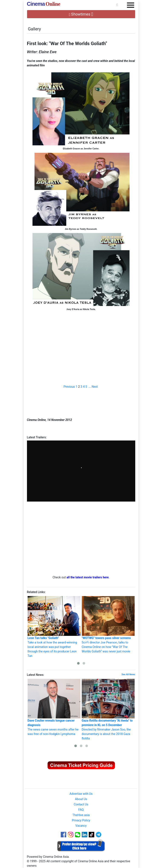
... (90, 387)
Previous (69, 387)
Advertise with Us (81, 794)
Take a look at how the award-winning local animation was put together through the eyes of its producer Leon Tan (54, 627)
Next (95, 387)
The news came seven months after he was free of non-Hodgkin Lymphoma (54, 707)
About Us (81, 799)
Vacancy (81, 826)
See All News (128, 674)
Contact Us (81, 804)
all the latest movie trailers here (88, 577)
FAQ (81, 810)
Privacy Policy (81, 820)
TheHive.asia (81, 815)
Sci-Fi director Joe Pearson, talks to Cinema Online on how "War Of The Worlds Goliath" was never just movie (108, 625)
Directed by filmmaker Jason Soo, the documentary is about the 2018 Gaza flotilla (108, 710)
